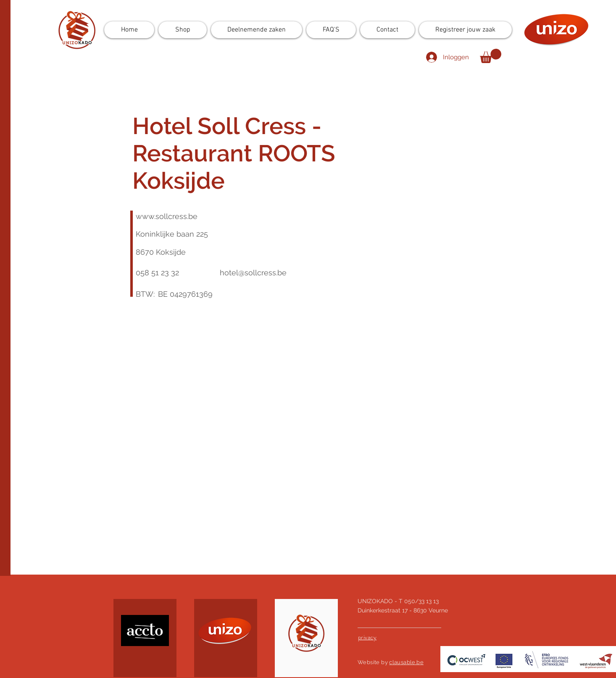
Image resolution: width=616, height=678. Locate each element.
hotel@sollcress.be (253, 273)
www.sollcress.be (167, 216)
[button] (491, 56)
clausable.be (406, 662)
